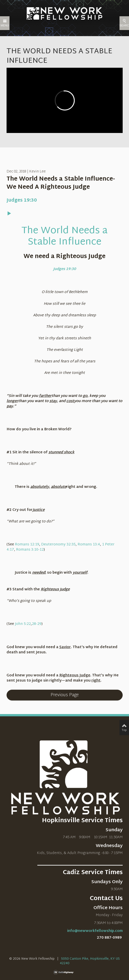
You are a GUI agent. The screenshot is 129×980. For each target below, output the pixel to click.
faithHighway (64, 972)
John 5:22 (23, 624)
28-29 (37, 624)
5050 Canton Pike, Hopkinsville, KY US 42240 (90, 961)
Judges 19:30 (22, 200)
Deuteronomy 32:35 (58, 545)
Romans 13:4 (89, 545)
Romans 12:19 (27, 545)
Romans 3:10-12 (30, 550)
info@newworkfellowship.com (95, 931)
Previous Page (65, 695)
